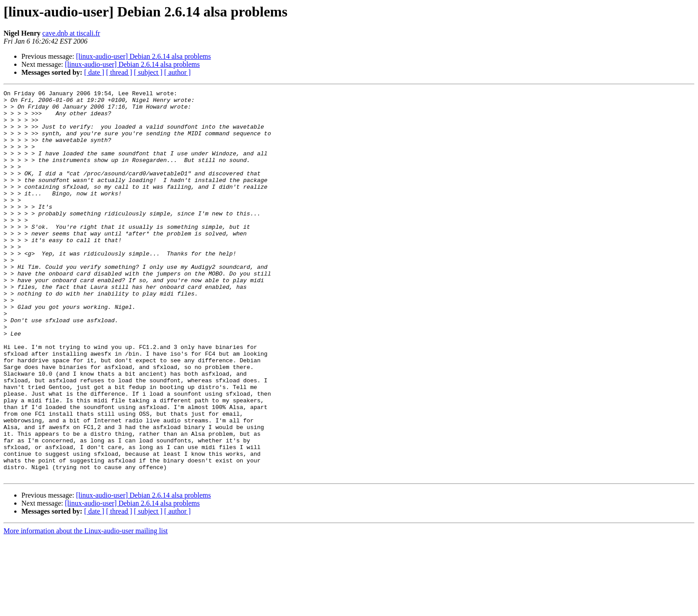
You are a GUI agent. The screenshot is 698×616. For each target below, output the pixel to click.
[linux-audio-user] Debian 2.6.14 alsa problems (144, 56)
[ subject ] (148, 72)
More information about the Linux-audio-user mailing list (86, 608)
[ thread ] (119, 72)
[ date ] (94, 72)
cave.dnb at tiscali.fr (71, 33)
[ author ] (178, 72)
